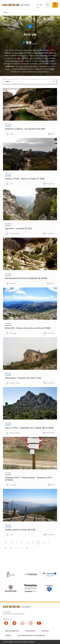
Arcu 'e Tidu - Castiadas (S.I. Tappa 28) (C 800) (29, 428)
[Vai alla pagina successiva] (22, 548)
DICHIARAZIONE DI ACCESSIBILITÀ (31, 635)
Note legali (30, 631)
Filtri (30, 82)
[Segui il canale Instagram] (31, 623)
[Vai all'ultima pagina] (27, 548)
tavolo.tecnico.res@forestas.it (14, 614)
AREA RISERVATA (12, 631)
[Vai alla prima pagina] (6, 542)
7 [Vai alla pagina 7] (50, 543)
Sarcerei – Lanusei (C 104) (18, 228)
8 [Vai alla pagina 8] (6, 548)
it (38, 5)
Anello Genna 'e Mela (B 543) (20, 530)
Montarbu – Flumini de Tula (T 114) (23, 378)
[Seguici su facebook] (6, 623)
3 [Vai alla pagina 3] (28, 543)
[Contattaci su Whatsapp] (23, 623)
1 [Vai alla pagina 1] (17, 543)
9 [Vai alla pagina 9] (12, 548)
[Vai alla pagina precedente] (11, 542)
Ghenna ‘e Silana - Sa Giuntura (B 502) (25, 129)
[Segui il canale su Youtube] (39, 623)
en (41, 5)
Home (5, 12)
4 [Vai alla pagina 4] (34, 543)
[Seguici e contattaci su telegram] (14, 623)
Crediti (8, 635)
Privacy (45, 631)
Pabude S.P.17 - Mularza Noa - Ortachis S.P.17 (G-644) (29, 479)
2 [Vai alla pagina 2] (23, 543)
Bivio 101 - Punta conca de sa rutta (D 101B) (28, 328)
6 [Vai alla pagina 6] (44, 543)
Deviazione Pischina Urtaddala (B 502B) (26, 278)
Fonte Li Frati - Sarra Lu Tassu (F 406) (25, 179)
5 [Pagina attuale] (39, 543)
